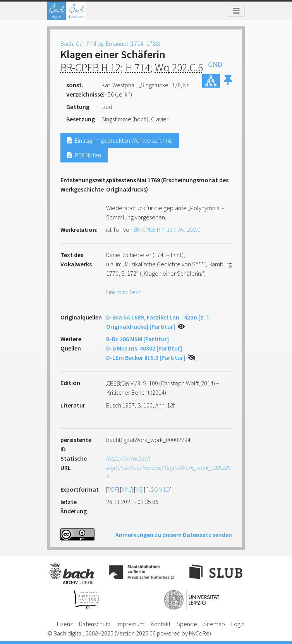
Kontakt (161, 624)
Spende (187, 624)
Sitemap (214, 624)
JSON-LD (159, 489)
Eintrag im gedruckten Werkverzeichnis (120, 140)
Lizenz (65, 624)
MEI (140, 489)
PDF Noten (84, 155)
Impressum (131, 624)
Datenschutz (95, 624)
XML (126, 489)
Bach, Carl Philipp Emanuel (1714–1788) (110, 43)
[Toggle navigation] (236, 11)
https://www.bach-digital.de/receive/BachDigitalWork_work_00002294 (168, 468)
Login (238, 624)
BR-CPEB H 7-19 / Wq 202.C (167, 230)
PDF (113, 489)
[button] (228, 81)
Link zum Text (123, 292)
